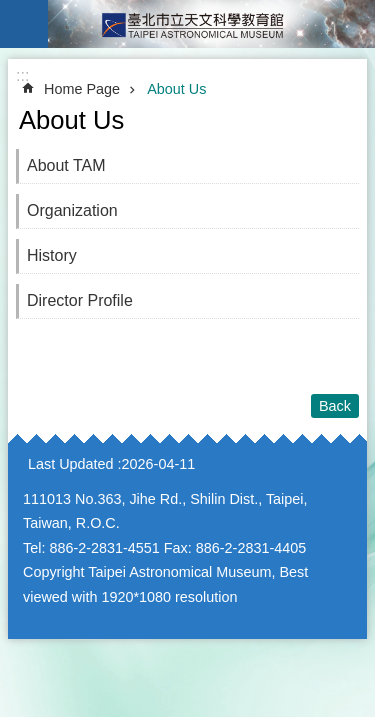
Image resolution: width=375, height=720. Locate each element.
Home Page (82, 89)
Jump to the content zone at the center (10, 10)
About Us (176, 89)
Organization (72, 210)
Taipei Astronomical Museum (211, 24)
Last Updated (71, 464)
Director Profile (80, 300)
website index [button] (24, 24)
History (52, 255)
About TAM (66, 165)
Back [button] (335, 406)
